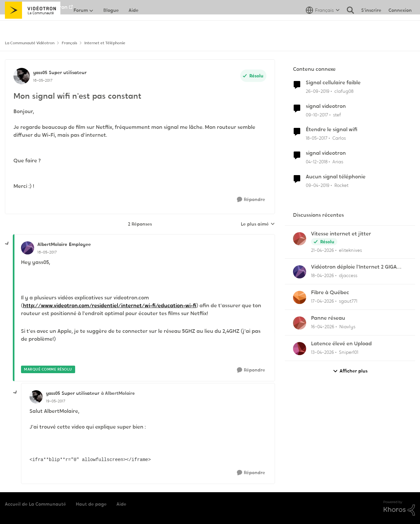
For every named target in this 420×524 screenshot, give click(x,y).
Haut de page (91, 504)
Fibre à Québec (330, 292)
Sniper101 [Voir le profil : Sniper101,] (349, 352)
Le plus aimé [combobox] (258, 224)
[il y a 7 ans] (317, 162)
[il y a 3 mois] (323, 250)
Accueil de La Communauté (35, 504)
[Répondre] (251, 200)
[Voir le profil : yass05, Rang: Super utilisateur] (22, 76)
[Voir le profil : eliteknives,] (300, 239)
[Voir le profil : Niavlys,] (300, 323)
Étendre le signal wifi (332, 130)
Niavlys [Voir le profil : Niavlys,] (347, 327)
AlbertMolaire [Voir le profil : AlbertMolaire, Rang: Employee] (52, 244)
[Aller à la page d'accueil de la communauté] (33, 25)
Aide (121, 504)
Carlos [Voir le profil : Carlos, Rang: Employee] (339, 138)
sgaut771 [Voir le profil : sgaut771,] (348, 301)
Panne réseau (328, 318)
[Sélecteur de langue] (323, 25)
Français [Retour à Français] (69, 43)
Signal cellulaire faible (333, 83)
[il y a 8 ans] (317, 115)
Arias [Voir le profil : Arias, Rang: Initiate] (338, 162)
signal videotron (326, 106)
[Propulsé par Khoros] (399, 508)
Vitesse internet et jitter (341, 234)
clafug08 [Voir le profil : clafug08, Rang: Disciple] (344, 91)
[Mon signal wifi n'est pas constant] (47, 252)
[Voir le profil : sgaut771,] (300, 297)
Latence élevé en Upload (341, 344)
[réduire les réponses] (7, 244)
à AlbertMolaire (118, 393)
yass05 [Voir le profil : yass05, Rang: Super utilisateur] (40, 72)
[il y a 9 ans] (317, 138)
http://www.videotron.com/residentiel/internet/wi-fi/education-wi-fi (110, 305)
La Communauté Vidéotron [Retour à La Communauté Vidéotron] (30, 43)
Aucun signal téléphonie (336, 177)
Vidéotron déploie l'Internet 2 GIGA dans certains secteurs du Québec (354, 267)
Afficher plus (350, 371)
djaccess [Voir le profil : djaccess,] (348, 275)
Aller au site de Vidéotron (36, 7)
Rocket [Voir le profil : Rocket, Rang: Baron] (341, 185)
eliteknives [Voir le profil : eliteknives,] (350, 250)
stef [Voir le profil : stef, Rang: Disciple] (337, 114)
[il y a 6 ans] (318, 91)
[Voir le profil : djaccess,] (300, 272)
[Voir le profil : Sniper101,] (300, 349)
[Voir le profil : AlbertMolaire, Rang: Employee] (28, 248)
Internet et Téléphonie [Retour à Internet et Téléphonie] (105, 43)
